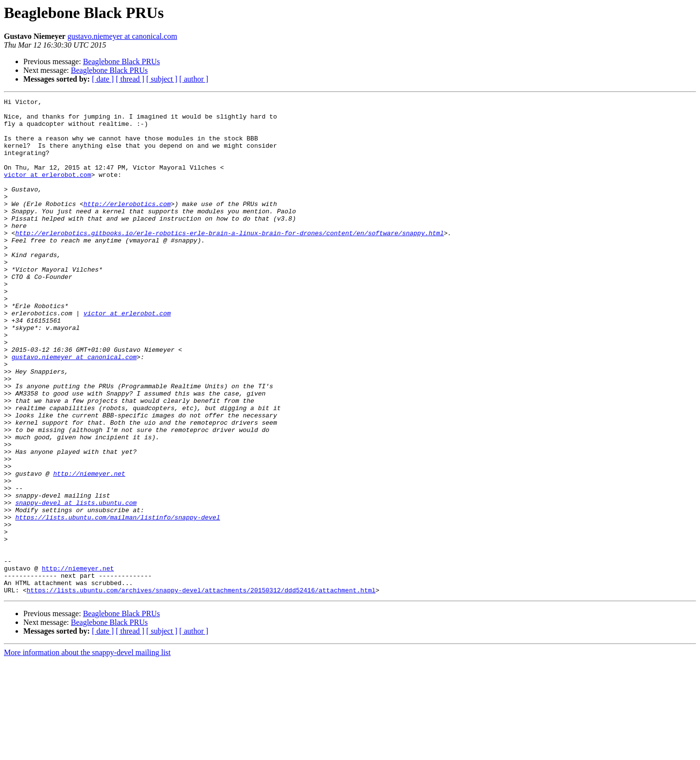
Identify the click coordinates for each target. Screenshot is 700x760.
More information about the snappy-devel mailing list (87, 751)
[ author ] (194, 79)
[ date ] (103, 79)
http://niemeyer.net (89, 549)
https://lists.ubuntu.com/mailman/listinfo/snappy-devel (117, 602)
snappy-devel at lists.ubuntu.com (76, 584)
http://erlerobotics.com (127, 225)
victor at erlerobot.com (47, 190)
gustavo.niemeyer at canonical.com (122, 36)
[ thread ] (130, 79)
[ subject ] (162, 79)
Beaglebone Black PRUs (122, 61)
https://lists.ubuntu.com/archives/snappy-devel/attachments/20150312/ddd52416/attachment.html (201, 689)
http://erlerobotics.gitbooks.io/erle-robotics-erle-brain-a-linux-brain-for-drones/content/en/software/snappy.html (229, 260)
